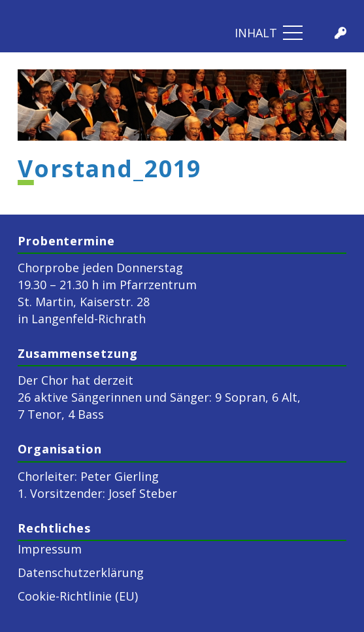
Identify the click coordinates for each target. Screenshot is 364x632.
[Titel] (340, 33)
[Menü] (269, 33)
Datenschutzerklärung (81, 572)
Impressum (50, 549)
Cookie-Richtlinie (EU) (78, 596)
